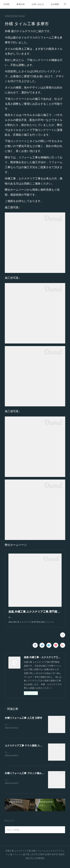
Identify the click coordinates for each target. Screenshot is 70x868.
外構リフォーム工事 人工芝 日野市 (24, 721)
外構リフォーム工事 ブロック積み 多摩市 (27, 777)
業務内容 (21, 4)
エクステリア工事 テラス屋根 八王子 (25, 749)
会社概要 (55, 4)
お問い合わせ (38, 4)
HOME (7, 4)
